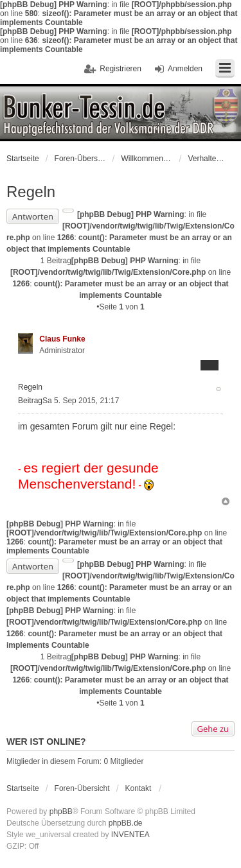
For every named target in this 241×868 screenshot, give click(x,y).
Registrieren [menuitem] (121, 69)
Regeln (31, 192)
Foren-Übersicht (80, 159)
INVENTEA (130, 835)
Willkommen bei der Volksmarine (147, 159)
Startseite (23, 159)
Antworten (33, 216)
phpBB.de (126, 823)
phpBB (61, 812)
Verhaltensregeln (207, 159)
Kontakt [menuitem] (138, 788)
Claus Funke (62, 339)
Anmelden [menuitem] (185, 69)
